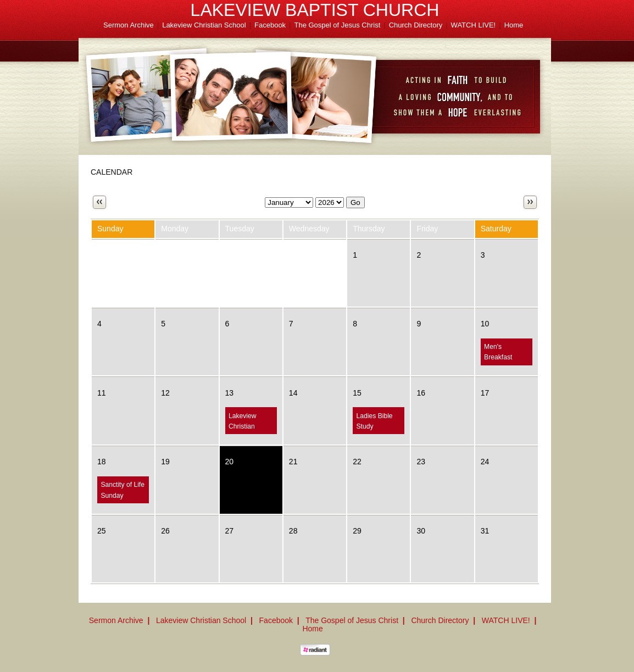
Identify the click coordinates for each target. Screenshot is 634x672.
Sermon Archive (129, 25)
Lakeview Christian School (204, 25)
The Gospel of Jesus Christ (338, 25)
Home (514, 25)
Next (530, 202)
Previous (99, 202)
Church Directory (416, 25)
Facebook (270, 25)
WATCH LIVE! (474, 25)
